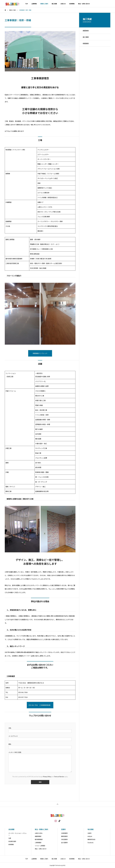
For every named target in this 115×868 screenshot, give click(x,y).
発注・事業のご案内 (41, 829)
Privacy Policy (47, 777)
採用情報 (72, 4)
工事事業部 (38, 843)
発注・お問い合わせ (84, 4)
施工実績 (54, 4)
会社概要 (11, 829)
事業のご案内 (44, 4)
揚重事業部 (38, 836)
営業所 (63, 829)
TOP (27, 4)
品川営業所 (64, 843)
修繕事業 (86, 43)
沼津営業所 (64, 833)
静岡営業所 (64, 836)
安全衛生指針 (12, 841)
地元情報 (90, 829)
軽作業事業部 (39, 839)
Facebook (90, 843)
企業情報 (34, 4)
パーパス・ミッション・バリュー (18, 834)
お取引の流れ (39, 833)
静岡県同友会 (91, 839)
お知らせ (63, 4)
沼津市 (89, 833)
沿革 (10, 838)
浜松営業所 (64, 839)
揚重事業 (86, 31)
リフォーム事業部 (40, 846)
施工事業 (86, 37)
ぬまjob (90, 836)
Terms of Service (59, 777)
